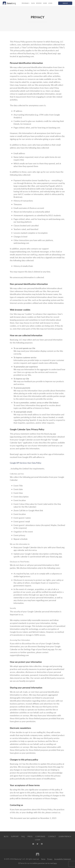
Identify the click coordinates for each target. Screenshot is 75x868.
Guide (45, 3)
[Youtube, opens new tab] (42, 844)
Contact (52, 837)
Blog (33, 3)
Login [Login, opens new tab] (38, 840)
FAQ (23, 837)
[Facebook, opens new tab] (33, 844)
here (55, 863)
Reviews (39, 3)
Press (30, 837)
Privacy (50, 859)
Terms (43, 859)
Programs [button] (25, 3)
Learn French (65, 837)
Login (50, 3)
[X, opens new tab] (37, 844)
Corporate (40, 837)
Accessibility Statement (63, 859)
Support (15, 837)
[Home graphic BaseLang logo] (9, 3)
